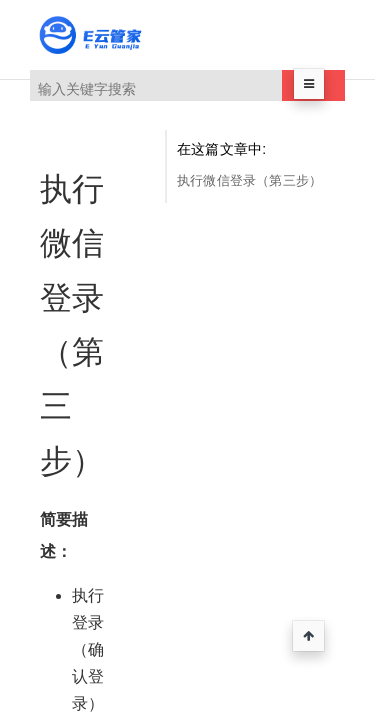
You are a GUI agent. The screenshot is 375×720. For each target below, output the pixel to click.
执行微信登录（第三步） (249, 180)
